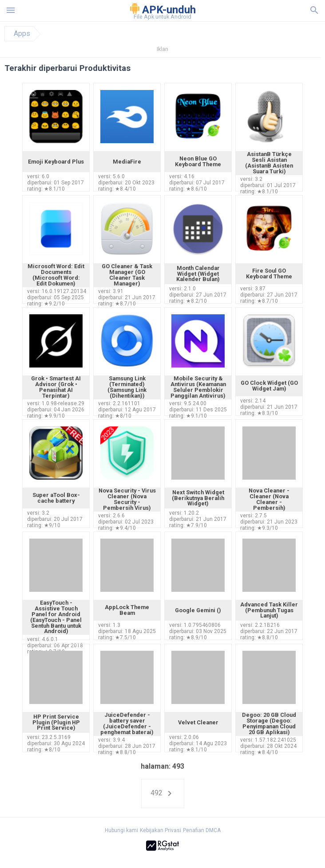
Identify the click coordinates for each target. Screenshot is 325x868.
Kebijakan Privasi (161, 830)
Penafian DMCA (202, 830)
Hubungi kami (121, 830)
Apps (22, 34)
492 (163, 794)
